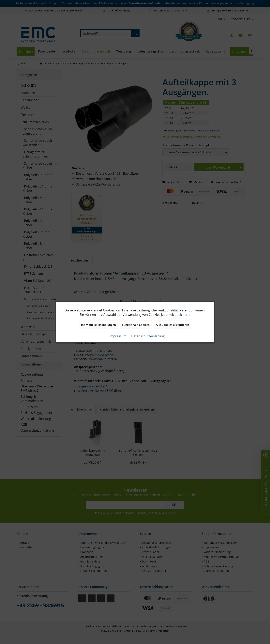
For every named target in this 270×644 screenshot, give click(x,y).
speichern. (183, 314)
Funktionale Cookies (136, 325)
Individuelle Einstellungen (98, 325)
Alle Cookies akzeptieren (172, 325)
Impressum (116, 336)
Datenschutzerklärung (146, 336)
